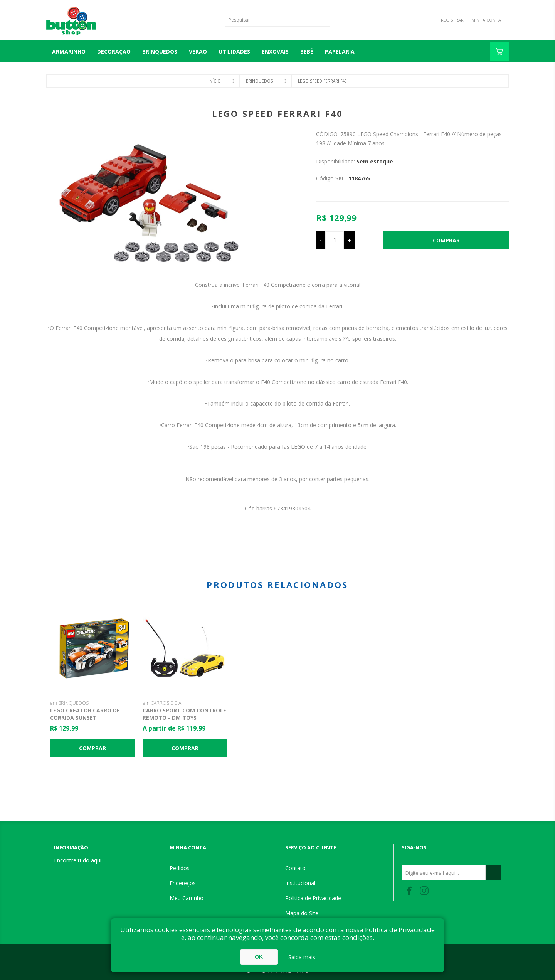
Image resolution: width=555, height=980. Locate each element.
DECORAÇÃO (114, 51)
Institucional (300, 883)
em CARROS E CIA (162, 703)
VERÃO (198, 51)
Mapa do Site (302, 913)
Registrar (452, 20)
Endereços (183, 883)
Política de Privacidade (313, 898)
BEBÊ (307, 51)
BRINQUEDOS (160, 51)
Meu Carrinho (187, 898)
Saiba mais (302, 957)
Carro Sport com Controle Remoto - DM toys (184, 714)
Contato (295, 868)
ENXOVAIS (275, 51)
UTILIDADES (234, 51)
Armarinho (69, 51)
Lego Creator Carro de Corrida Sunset (85, 714)
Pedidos (180, 868)
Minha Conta (486, 20)
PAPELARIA (340, 51)
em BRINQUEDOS (69, 703)
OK (259, 957)
